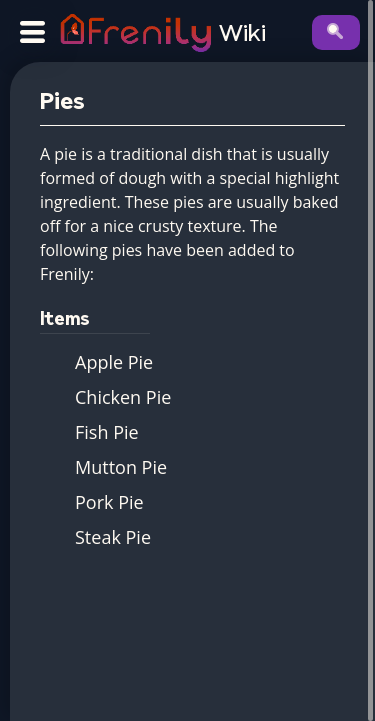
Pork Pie (109, 502)
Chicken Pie (123, 397)
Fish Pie (107, 432)
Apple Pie (114, 362)
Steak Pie (113, 537)
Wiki (242, 35)
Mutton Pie (121, 467)
